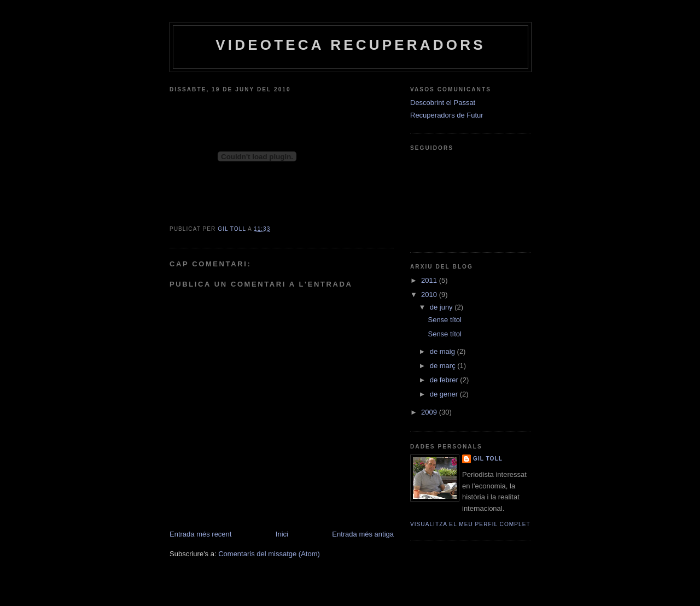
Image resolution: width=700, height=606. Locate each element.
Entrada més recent (200, 534)
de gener (445, 394)
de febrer (445, 380)
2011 (430, 280)
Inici (282, 534)
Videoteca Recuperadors (350, 45)
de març (444, 366)
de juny (442, 307)
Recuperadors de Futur (447, 115)
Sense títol (444, 320)
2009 (430, 412)
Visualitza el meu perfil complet (470, 524)
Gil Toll (488, 459)
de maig (444, 351)
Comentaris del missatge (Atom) (269, 554)
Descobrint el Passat (443, 103)
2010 (430, 295)
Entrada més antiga (363, 534)
